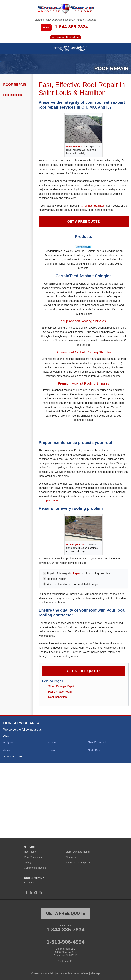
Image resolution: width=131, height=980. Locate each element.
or (65, 37)
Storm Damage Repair (62, 686)
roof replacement (48, 501)
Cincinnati (87, 206)
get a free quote (65, 913)
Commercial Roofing (35, 868)
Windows (71, 857)
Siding (28, 862)
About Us (29, 882)
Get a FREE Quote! (84, 671)
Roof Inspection (58, 697)
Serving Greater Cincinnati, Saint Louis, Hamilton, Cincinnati (66, 20)
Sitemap (95, 973)
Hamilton (99, 206)
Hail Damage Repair (60, 692)
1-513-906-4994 (66, 942)
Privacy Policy (64, 973)
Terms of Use (81, 973)
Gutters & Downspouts (78, 862)
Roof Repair (15, 85)
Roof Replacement (34, 857)
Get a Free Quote (84, 221)
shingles (75, 574)
